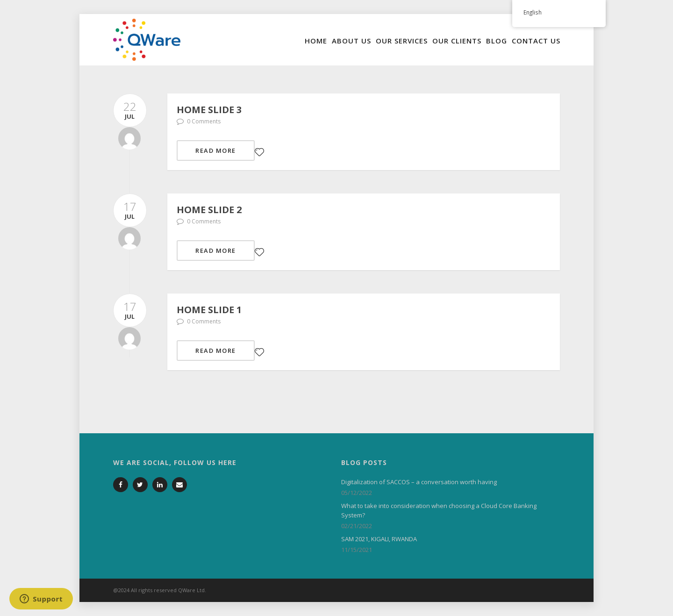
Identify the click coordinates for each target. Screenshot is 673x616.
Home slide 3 (209, 110)
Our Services (402, 41)
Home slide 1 (209, 310)
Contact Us (536, 41)
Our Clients (457, 41)
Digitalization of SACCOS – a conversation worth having (419, 482)
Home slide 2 (209, 210)
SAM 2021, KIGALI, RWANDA (379, 539)
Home (316, 41)
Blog (497, 41)
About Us (351, 41)
